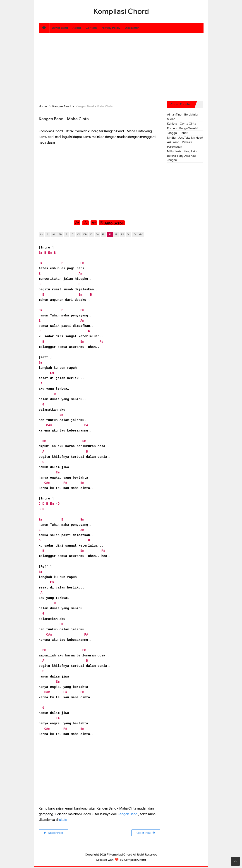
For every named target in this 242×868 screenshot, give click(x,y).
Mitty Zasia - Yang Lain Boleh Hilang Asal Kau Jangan (182, 156)
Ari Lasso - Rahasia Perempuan (180, 144)
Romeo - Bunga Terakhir (183, 128)
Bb (60, 234)
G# (141, 234)
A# (54, 234)
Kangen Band (128, 814)
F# (122, 234)
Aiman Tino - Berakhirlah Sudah (183, 117)
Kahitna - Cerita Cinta (182, 124)
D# (97, 234)
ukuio (63, 820)
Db (85, 234)
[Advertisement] (121, 65)
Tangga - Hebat (177, 133)
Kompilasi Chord (121, 855)
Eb (104, 234)
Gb (129, 234)
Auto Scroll (112, 223)
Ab (41, 234)
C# (79, 234)
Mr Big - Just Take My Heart (185, 138)
